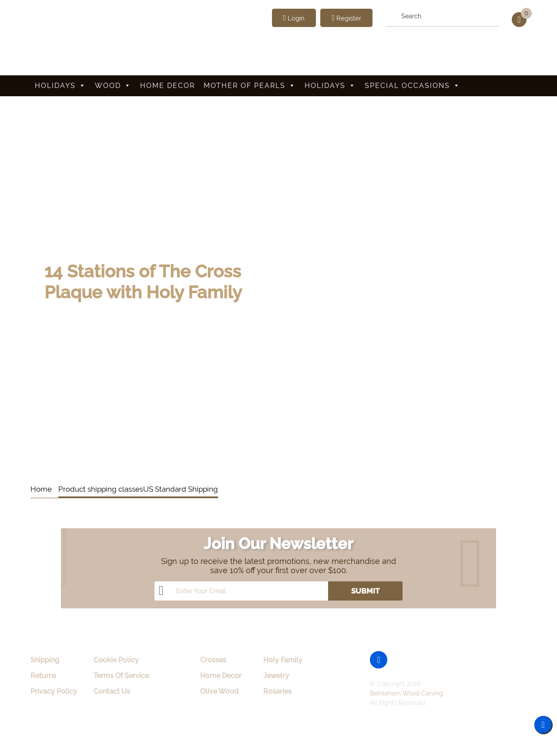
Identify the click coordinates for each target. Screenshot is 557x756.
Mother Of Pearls (250, 86)
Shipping (45, 660)
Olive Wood (219, 691)
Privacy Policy (54, 691)
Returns (43, 676)
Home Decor (168, 86)
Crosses (213, 660)
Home (41, 489)
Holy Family (283, 660)
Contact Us (112, 691)
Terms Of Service (121, 676)
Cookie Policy (116, 660)
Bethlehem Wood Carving (406, 693)
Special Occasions (413, 86)
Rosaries (277, 691)
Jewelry (276, 676)
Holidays (60, 86)
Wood (113, 86)
